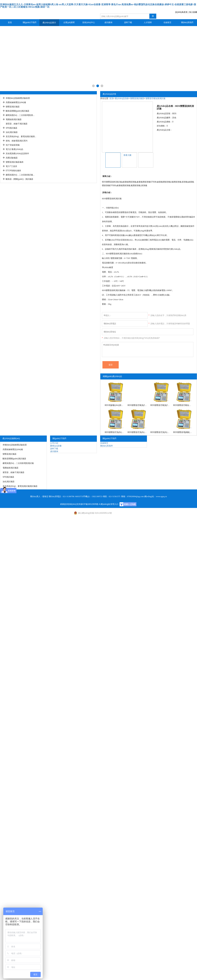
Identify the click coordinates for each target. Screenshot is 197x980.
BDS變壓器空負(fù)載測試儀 (137, 432)
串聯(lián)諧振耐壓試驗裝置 (18, 98)
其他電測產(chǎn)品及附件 (17, 154)
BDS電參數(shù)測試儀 (114, 405)
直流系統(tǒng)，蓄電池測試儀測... (21, 136)
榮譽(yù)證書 (56, 446)
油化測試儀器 (12, 132)
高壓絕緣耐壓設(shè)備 (16, 102)
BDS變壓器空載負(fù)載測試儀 (160, 405)
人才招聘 (148, 22)
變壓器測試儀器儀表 (15, 162)
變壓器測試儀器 (13, 107)
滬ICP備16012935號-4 (90, 504)
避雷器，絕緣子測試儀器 (17, 124)
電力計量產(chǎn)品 (14, 149)
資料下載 (128, 22)
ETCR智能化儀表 (13, 171)
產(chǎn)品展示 (49, 23)
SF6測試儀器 (11, 128)
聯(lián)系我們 (187, 22)
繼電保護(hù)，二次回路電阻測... (20, 115)
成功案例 (108, 22)
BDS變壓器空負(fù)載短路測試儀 (160, 432)
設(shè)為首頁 (181, 12)
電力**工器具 (11, 166)
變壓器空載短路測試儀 (155, 98)
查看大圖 (127, 155)
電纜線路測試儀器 (14, 119)
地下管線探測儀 (13, 145)
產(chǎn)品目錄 (122, 98)
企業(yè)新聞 (69, 22)
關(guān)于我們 (30, 22)
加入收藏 (193, 12)
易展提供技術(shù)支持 (70, 504)
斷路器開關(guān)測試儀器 (17, 111)
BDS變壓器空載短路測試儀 (183, 405)
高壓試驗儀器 (12, 158)
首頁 (10, 22)
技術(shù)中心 (89, 22)
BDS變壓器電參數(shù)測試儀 (183, 432)
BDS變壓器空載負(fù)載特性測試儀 (137, 405)
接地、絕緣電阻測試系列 (17, 141)
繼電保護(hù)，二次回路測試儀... (20, 175)
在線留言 (167, 22)
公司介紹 (54, 443)
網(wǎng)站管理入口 (109, 504)
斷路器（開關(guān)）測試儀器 (19, 179)
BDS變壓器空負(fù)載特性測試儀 (114, 432)
